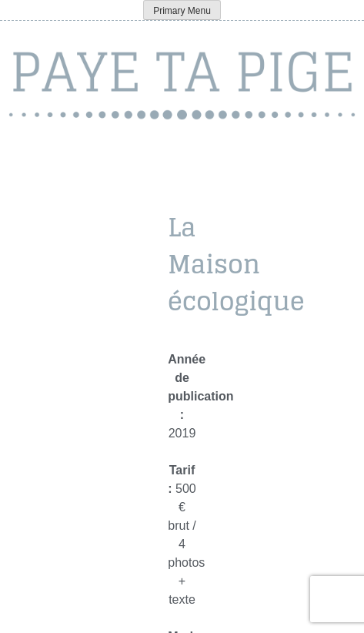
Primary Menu (182, 11)
